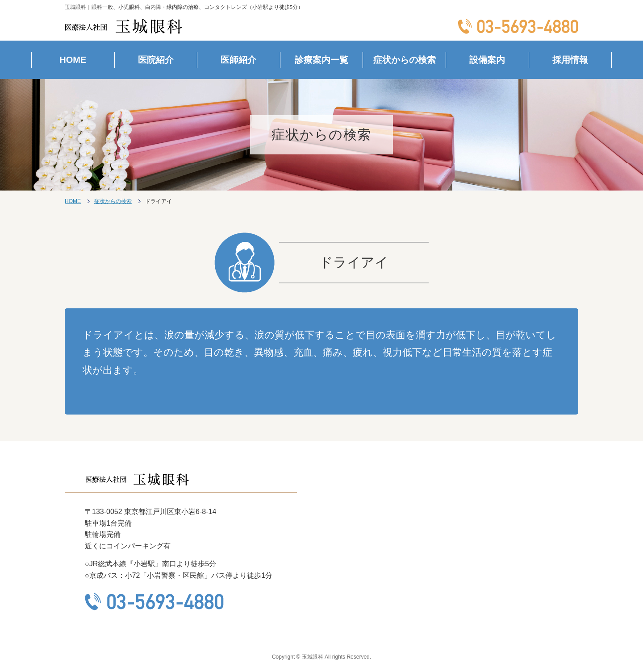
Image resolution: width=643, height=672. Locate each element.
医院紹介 (156, 60)
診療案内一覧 (321, 60)
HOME (73, 60)
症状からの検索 (405, 60)
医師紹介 (238, 60)
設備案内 (487, 60)
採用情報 (570, 60)
